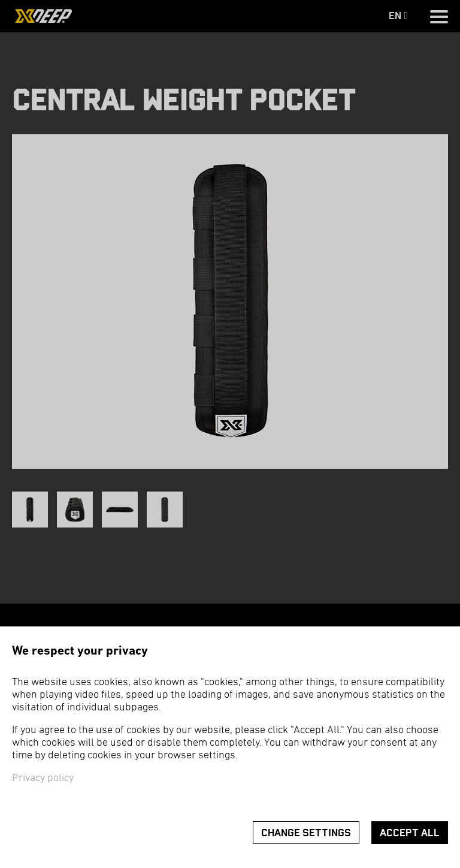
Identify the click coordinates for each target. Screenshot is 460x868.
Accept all (410, 833)
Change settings (306, 833)
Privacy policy (43, 778)
